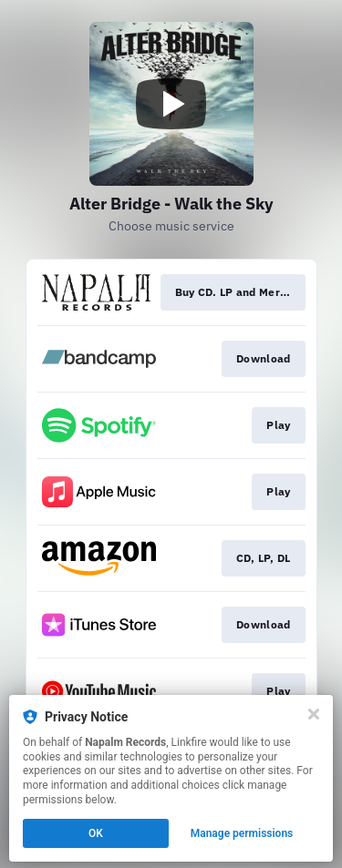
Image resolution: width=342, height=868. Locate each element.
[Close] (314, 714)
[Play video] (171, 104)
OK (96, 833)
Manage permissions (242, 833)
